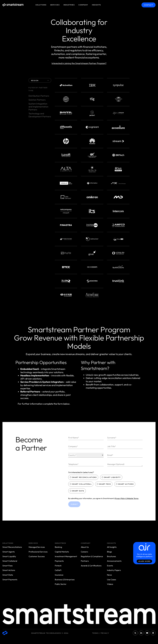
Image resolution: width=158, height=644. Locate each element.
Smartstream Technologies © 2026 (50, 633)
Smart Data (77, 491)
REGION (40, 80)
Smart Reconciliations (84, 477)
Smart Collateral (81, 484)
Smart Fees (104, 484)
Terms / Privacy (101, 633)
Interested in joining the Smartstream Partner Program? (79, 63)
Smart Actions (125, 484)
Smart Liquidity (111, 477)
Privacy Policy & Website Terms (127, 498)
